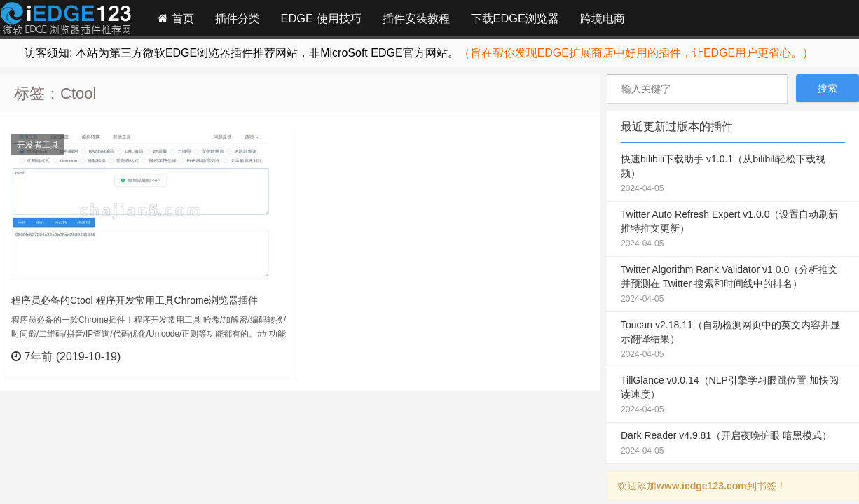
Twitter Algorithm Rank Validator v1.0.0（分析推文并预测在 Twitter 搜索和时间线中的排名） (733, 285)
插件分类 (238, 18)
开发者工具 (38, 145)
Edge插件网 (66, 20)
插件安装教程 (416, 18)
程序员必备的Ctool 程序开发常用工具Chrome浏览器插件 (135, 300)
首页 (176, 18)
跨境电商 (603, 18)
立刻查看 (260, 356)
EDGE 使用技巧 (321, 18)
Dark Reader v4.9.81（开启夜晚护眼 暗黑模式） (733, 444)
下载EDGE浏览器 (515, 18)
